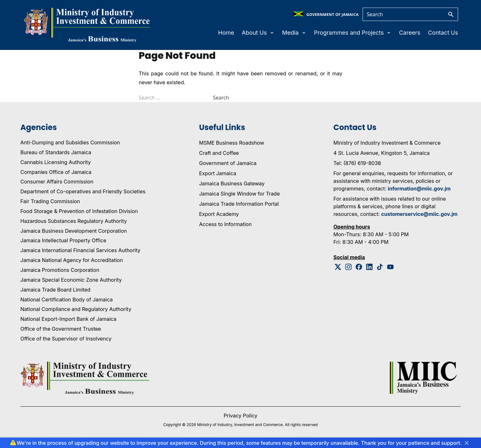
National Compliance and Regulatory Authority (76, 309)
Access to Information (225, 224)
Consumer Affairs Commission (57, 182)
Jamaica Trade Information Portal (239, 204)
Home (226, 33)
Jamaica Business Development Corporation (74, 231)
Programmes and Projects (353, 33)
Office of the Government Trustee (61, 329)
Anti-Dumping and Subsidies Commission (70, 142)
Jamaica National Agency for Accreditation (72, 260)
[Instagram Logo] (349, 267)
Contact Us (443, 33)
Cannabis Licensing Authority (56, 162)
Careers (410, 33)
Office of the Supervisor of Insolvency (66, 339)
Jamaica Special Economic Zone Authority (71, 280)
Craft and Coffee (219, 153)
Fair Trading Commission (50, 201)
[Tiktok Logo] (380, 267)
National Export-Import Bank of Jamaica (68, 319)
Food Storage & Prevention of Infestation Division (79, 211)
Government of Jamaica (228, 163)
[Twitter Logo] (338, 267)
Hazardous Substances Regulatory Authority (74, 221)
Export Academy (219, 214)
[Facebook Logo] (359, 267)
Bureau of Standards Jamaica (56, 152)
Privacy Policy (240, 416)
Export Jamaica (218, 173)
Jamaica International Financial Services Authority (80, 250)
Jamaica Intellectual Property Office (63, 240)
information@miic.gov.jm (419, 189)
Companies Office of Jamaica (56, 172)
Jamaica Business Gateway (232, 183)
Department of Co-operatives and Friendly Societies (83, 191)
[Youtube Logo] (390, 267)
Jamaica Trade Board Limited (55, 290)
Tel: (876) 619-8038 (357, 163)
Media (294, 33)
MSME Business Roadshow (232, 143)
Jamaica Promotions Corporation (60, 270)
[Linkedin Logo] (369, 267)
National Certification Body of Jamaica (66, 300)
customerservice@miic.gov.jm (419, 214)
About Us (258, 33)
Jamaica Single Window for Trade (240, 194)
